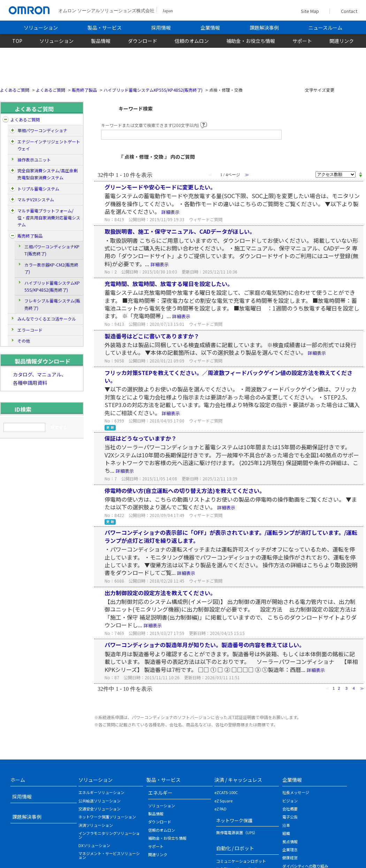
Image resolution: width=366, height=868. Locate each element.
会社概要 (290, 809)
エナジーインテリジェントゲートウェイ (49, 145)
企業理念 (290, 850)
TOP (17, 41)
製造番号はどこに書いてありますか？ (152, 336)
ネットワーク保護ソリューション (107, 817)
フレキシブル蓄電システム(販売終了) (52, 304)
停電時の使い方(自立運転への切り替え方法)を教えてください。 (185, 491)
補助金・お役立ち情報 (251, 41)
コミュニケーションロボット (241, 861)
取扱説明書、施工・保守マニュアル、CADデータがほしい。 (180, 231)
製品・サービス (105, 28)
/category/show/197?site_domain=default (13, 189)
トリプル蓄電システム (38, 189)
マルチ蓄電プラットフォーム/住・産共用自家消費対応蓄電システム (49, 218)
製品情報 (101, 41)
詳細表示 (170, 212)
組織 (286, 833)
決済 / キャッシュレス (238, 780)
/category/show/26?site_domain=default (13, 236)
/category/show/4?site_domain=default (13, 130)
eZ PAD (220, 809)
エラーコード (30, 330)
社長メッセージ (296, 792)
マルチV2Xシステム (36, 199)
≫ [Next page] (362, 688)
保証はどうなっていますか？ (141, 438)
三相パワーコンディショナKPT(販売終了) (52, 250)
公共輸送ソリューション (100, 801)
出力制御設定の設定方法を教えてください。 (160, 593)
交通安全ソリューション (100, 809)
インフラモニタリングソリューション (109, 835)
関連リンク (342, 41)
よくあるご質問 (15, 90)
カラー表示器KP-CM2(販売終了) (51, 268)
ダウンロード (143, 41)
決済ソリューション (96, 825)
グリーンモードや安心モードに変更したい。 (160, 187)
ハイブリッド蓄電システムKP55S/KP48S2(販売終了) (153, 90)
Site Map (310, 11)
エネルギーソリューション (101, 792)
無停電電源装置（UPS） (237, 832)
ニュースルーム (325, 28)
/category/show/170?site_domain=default (13, 171)
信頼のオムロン (192, 41)
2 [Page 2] (339, 688)
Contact (348, 11)
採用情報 (161, 28)
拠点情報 (290, 841)
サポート (302, 41)
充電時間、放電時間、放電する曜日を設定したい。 (169, 284)
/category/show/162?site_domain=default (13, 211)
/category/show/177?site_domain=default (13, 200)
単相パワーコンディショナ (42, 130)
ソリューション (41, 28)
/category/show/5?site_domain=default (13, 142)
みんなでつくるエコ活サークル (47, 319)
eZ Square (223, 801)
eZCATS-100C (226, 792)
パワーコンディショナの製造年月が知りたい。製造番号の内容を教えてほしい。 (205, 645)
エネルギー (160, 793)
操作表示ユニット (34, 160)
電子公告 (290, 817)
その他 (24, 341)
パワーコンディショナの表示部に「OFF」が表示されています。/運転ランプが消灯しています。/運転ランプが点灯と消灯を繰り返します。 (231, 536)
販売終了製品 (84, 90)
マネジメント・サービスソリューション (109, 855)
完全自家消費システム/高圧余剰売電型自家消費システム (48, 174)
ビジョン (290, 801)
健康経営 (290, 858)
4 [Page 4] (354, 688)
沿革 (286, 825)
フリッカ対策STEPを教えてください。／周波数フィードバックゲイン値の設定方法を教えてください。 (228, 376)
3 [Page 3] (346, 688)
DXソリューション (94, 845)
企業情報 (210, 28)
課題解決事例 (264, 28)
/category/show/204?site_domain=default (6, 120)
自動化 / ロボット (235, 848)
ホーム (18, 780)
